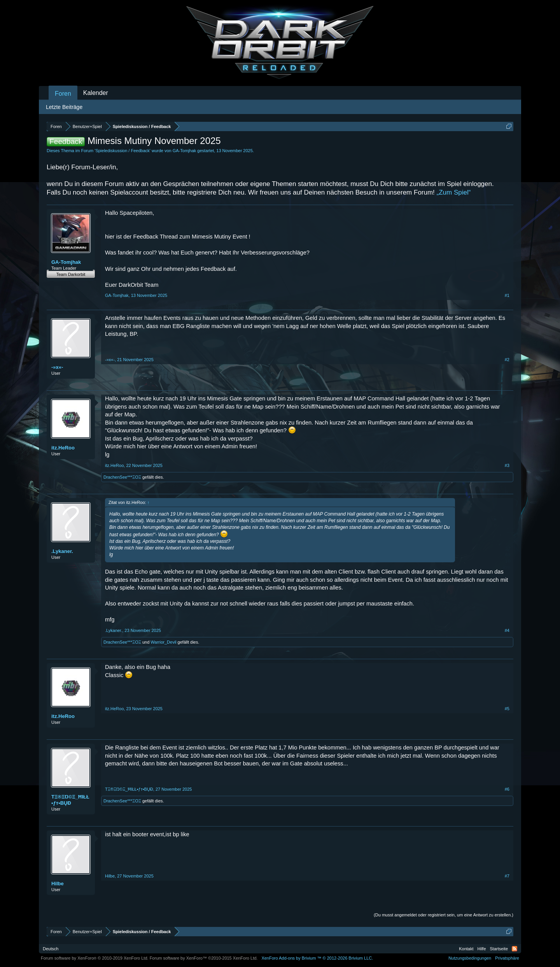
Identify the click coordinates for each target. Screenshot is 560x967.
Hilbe (58, 884)
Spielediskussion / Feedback (122, 151)
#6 (507, 789)
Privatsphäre (507, 958)
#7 (507, 876)
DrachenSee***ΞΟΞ (122, 477)
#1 (507, 295)
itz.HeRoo (63, 448)
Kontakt (466, 949)
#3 (507, 465)
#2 (507, 360)
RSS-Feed (514, 949)
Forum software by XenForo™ (204, 958)
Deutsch (51, 949)
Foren (63, 94)
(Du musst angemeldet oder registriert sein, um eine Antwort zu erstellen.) (444, 915)
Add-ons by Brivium (317, 958)
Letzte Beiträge (64, 107)
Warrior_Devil (163, 642)
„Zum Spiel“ (454, 192)
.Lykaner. (62, 551)
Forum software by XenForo (95, 958)
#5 (507, 709)
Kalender (96, 93)
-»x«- (57, 367)
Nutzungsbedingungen (470, 958)
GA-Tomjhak (185, 151)
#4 (507, 630)
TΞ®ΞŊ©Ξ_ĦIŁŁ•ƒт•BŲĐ (70, 800)
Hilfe (482, 949)
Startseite (499, 949)
